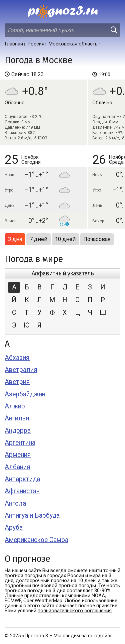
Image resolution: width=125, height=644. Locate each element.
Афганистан (22, 491)
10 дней (65, 239)
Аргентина (20, 443)
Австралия (21, 370)
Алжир (15, 406)
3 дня (15, 239)
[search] (114, 30)
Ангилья (17, 418)
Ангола (15, 503)
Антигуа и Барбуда (32, 516)
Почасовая (97, 239)
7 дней (38, 239)
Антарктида (22, 479)
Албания (17, 467)
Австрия (17, 382)
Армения (18, 455)
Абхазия (17, 358)
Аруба (14, 528)
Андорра (18, 431)
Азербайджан (25, 394)
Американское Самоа (36, 540)
